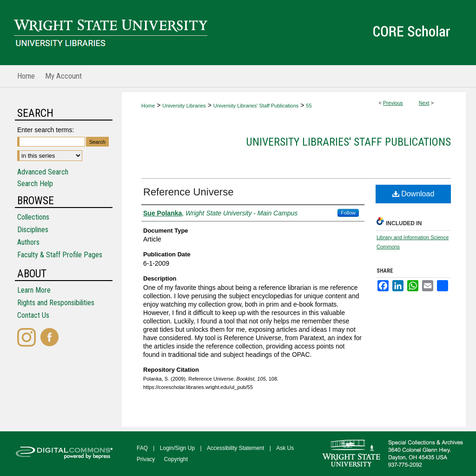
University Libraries (184, 106)
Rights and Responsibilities (56, 303)
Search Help (35, 184)
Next (424, 103)
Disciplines (33, 230)
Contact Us (33, 315)
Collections (33, 217)
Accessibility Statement (235, 448)
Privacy (146, 459)
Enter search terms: (46, 130)
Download (413, 194)
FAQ (142, 448)
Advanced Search (43, 172)
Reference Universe (188, 192)
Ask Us (285, 448)
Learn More (34, 290)
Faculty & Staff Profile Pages (60, 255)
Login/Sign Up (177, 448)
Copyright (176, 459)
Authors (28, 242)
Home (148, 106)
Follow (348, 213)
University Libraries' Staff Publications (256, 106)
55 (309, 106)
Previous (393, 103)
